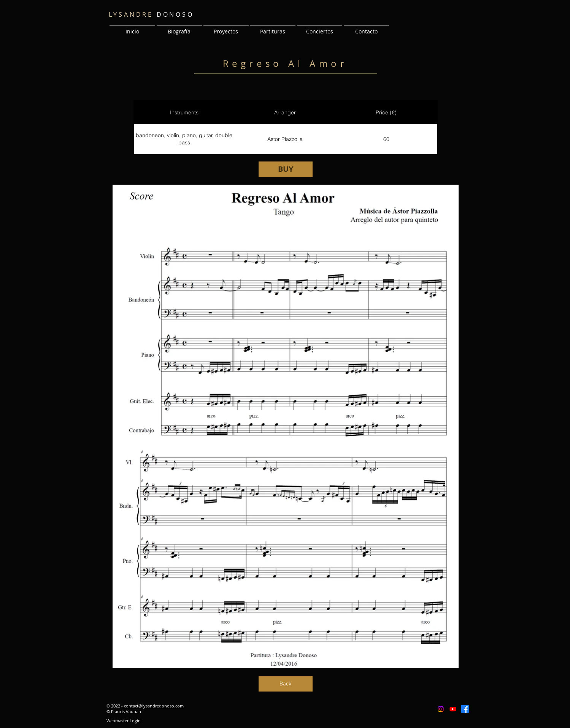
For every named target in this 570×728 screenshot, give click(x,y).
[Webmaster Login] (124, 721)
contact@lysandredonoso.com (154, 706)
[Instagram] (441, 709)
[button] (226, 28)
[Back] (286, 684)
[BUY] (286, 169)
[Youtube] (453, 709)
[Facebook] (465, 709)
